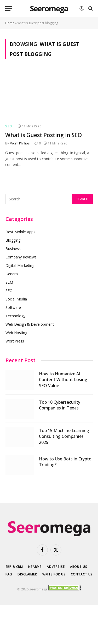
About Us (79, 567)
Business (13, 249)
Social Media (16, 299)
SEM (9, 282)
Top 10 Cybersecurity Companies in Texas (60, 405)
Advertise (56, 567)
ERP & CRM (15, 567)
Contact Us (82, 574)
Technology (15, 316)
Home (10, 23)
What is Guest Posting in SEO (44, 135)
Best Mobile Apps (20, 232)
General (12, 274)
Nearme (35, 567)
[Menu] (9, 9)
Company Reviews (21, 257)
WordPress (15, 341)
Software (13, 307)
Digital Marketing (20, 265)
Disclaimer (27, 574)
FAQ (9, 574)
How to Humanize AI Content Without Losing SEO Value (63, 380)
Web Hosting (16, 333)
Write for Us (54, 574)
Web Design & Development (30, 324)
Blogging (13, 240)
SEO (9, 291)
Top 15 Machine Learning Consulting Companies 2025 (64, 437)
